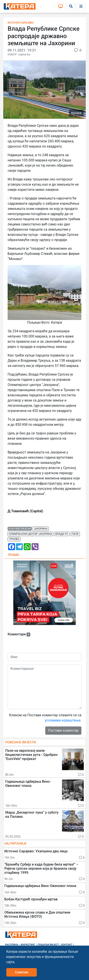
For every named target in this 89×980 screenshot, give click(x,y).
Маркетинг (28, 945)
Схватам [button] (21, 972)
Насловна (12, 945)
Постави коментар (63, 730)
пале (75, 534)
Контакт (67, 945)
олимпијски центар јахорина (30, 534)
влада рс (62, 534)
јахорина (41, 529)
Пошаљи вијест (48, 945)
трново (14, 539)
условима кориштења (63, 720)
